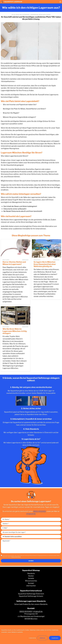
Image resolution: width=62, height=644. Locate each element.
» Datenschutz (32, 638)
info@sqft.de (31, 514)
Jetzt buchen (31, 586)
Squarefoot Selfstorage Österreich (31, 594)
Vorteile (31, 578)
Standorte (31, 573)
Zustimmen (55, 638)
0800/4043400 (40, 511)
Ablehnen (42, 638)
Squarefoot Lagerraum (11, 2)
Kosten (31, 576)
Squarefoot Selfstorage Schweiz (31, 596)
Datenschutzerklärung (16, 557)
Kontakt (31, 583)
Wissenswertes (31, 581)
